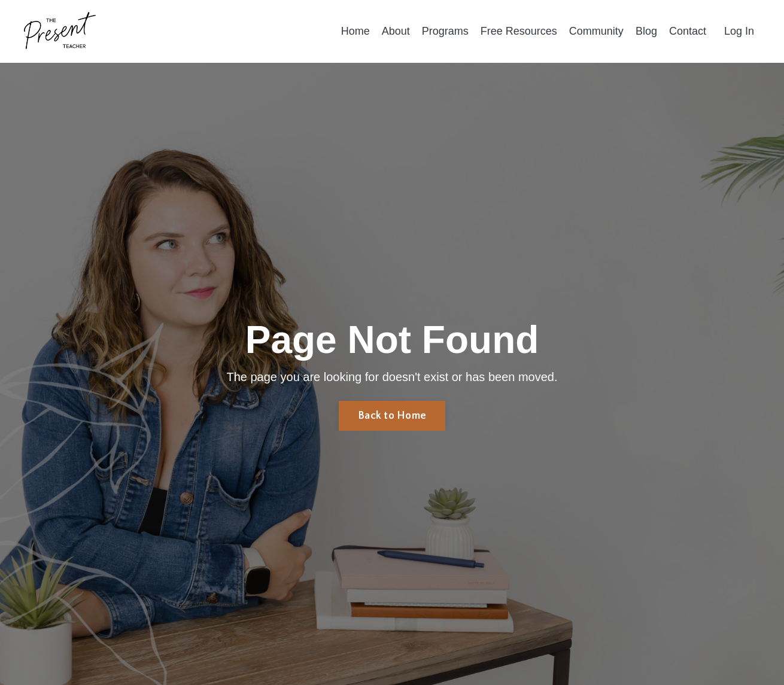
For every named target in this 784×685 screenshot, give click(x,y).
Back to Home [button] (392, 416)
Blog (646, 31)
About (396, 31)
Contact (688, 31)
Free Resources (519, 31)
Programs (445, 31)
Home (355, 31)
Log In (739, 31)
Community (596, 31)
